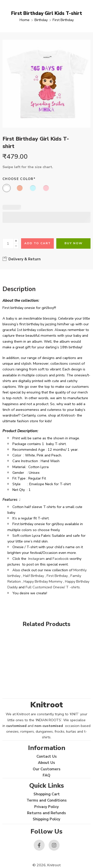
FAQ (46, 775)
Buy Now (74, 243)
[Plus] (16, 241)
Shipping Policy (46, 819)
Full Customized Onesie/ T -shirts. (53, 587)
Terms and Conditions (47, 800)
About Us (46, 763)
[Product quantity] (8, 243)
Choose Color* (19, 179)
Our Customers (47, 769)
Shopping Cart (47, 794)
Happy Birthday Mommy (43, 581)
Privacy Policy (46, 807)
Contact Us (47, 756)
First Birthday (63, 20)
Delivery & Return (22, 259)
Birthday (41, 20)
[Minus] (16, 246)
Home (25, 20)
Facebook (61, 559)
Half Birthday (33, 576)
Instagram (36, 559)
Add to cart (38, 243)
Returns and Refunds (46, 813)
